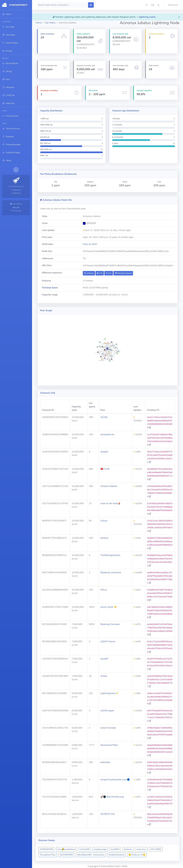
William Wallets (109, 486)
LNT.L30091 (156, 849)
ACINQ (104, 417)
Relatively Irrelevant (111, 572)
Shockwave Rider (109, 745)
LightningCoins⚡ (109, 693)
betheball (105, 762)
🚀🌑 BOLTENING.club (112, 797)
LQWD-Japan (107, 711)
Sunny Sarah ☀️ (109, 607)
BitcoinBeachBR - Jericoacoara (91, 855)
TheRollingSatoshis (110, 555)
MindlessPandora (116, 855)
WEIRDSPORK (46, 849)
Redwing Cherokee (110, 624)
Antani (104, 676)
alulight (104, 452)
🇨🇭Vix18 (105, 469)
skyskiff (104, 659)
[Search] (62, 5)
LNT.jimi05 (85, 849)
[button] (173, 5)
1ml (100, 273)
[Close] (179, 17)
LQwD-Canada (108, 728)
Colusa (104, 521)
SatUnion (128, 849)
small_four (141, 849)
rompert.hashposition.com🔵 (115, 780)
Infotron (104, 538)
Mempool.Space (123, 273)
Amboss (89, 273)
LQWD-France (108, 642)
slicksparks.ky (107, 434)
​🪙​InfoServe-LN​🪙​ (137, 855)
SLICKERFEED (66, 855)
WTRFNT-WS (108, 814)
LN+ (109, 273)
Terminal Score (50, 288)
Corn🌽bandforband (66, 849)
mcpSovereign (100, 849)
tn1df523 (115, 849)
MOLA (104, 590)
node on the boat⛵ (111, 503)
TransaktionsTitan (48, 855)
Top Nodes (50, 23)
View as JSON (90, 244)
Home (39, 23)
